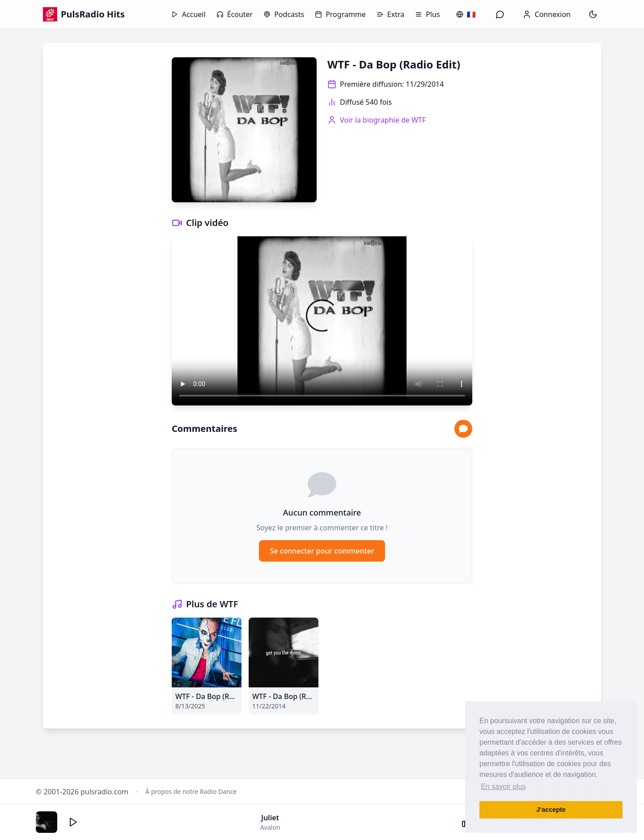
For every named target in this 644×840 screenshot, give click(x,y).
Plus (427, 14)
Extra (390, 14)
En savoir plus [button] (503, 787)
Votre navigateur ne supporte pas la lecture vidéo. (322, 321)
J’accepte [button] (551, 810)
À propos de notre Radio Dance (191, 791)
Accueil (189, 14)
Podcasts (284, 14)
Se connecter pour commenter (322, 551)
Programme (340, 14)
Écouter (235, 14)
